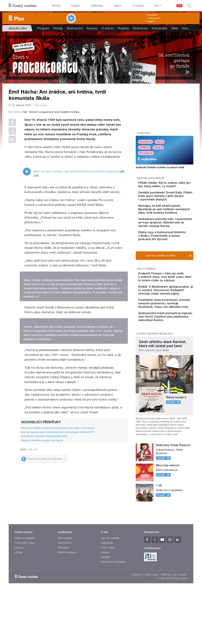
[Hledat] (189, 6)
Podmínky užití (169, 617)
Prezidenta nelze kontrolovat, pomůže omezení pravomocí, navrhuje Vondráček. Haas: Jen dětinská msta (174, 335)
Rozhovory (141, 28)
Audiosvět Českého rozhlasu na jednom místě (160, 167)
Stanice (118, 6)
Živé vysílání (146, 153)
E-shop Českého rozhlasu (155, 376)
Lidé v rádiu (108, 590)
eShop (19, 595)
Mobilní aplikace (67, 595)
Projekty (123, 28)
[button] (122, 239)
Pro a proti (41, 105)
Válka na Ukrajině (25, 581)
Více (186, 28)
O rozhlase (138, 6)
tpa (30, 516)
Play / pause (27, 239)
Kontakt (106, 600)
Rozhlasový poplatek (113, 604)
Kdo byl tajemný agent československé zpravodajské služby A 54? (58, 499)
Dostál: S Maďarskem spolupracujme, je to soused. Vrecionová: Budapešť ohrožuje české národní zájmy (173, 315)
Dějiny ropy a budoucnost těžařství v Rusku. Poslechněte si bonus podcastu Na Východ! (174, 252)
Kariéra (105, 595)
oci (36, 516)
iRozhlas (56, 6)
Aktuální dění (18, 28)
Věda (175, 28)
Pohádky (144, 147)
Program (76, 6)
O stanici (108, 28)
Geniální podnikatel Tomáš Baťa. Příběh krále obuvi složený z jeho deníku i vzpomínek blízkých (174, 202)
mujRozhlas (97, 6)
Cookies (136, 617)
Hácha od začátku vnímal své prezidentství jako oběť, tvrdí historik (58, 495)
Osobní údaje (151, 617)
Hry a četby (146, 142)
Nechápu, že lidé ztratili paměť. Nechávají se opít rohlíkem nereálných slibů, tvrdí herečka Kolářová (174, 219)
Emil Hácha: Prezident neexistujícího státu (44, 503)
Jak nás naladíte (110, 581)
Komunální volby (25, 586)
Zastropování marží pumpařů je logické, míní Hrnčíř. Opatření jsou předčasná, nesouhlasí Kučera (173, 356)
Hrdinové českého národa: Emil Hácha (42, 507)
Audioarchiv (154, 18)
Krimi (160, 142)
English (183, 617)
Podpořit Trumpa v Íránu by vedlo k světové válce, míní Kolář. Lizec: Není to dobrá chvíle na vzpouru (173, 297)
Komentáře (159, 28)
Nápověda (107, 586)
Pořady (58, 28)
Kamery (151, 21)
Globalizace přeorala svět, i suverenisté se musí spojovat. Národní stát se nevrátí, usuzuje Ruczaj (174, 236)
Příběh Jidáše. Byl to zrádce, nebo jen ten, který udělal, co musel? (174, 186)
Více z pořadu (146, 287)
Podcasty (64, 590)
